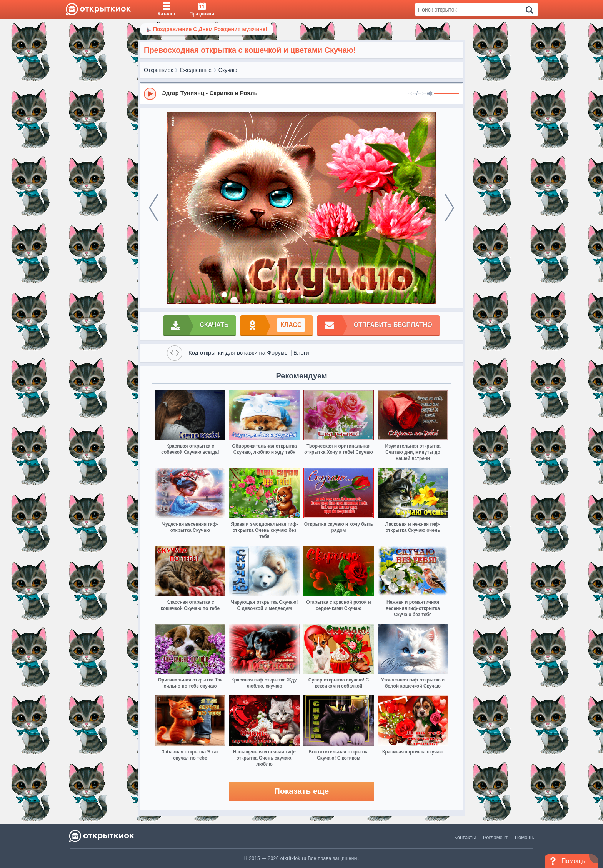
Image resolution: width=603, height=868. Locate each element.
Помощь (525, 837)
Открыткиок (158, 70)
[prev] (153, 208)
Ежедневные (196, 70)
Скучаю (228, 70)
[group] (301, 93)
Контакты (465, 837)
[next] (450, 208)
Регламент (495, 837)
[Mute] (430, 94)
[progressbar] (447, 94)
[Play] (150, 94)
